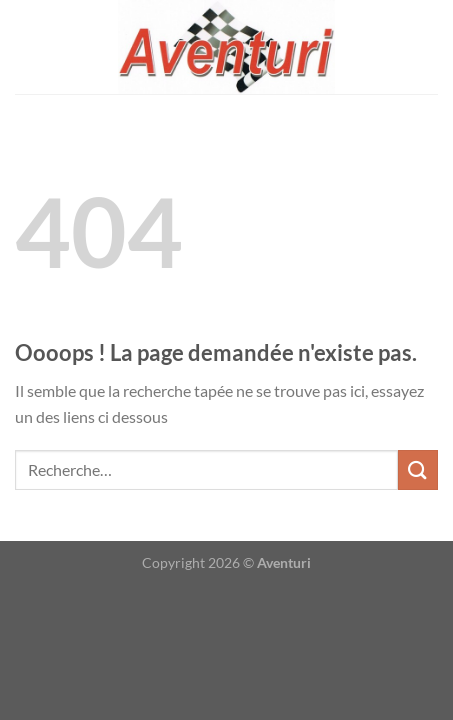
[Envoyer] (418, 469)
